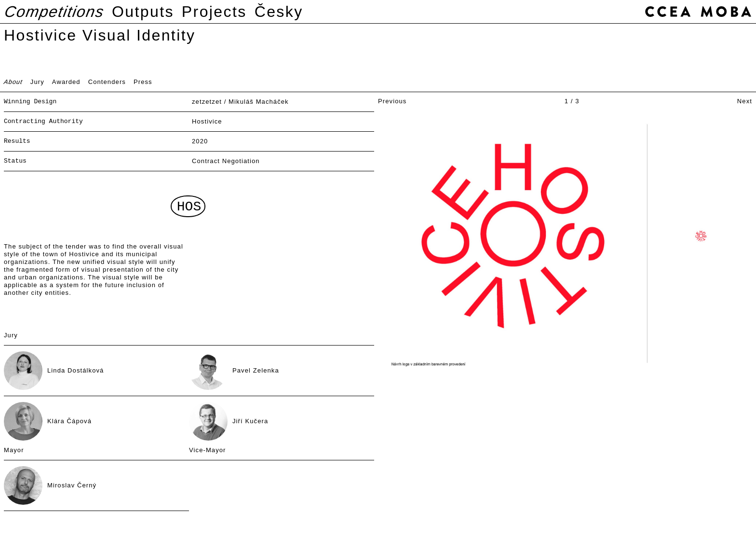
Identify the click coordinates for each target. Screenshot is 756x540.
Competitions (54, 12)
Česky (279, 12)
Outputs (143, 12)
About (13, 82)
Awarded (66, 82)
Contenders (107, 82)
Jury (37, 82)
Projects (214, 12)
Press (143, 82)
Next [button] (745, 101)
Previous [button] (392, 101)
